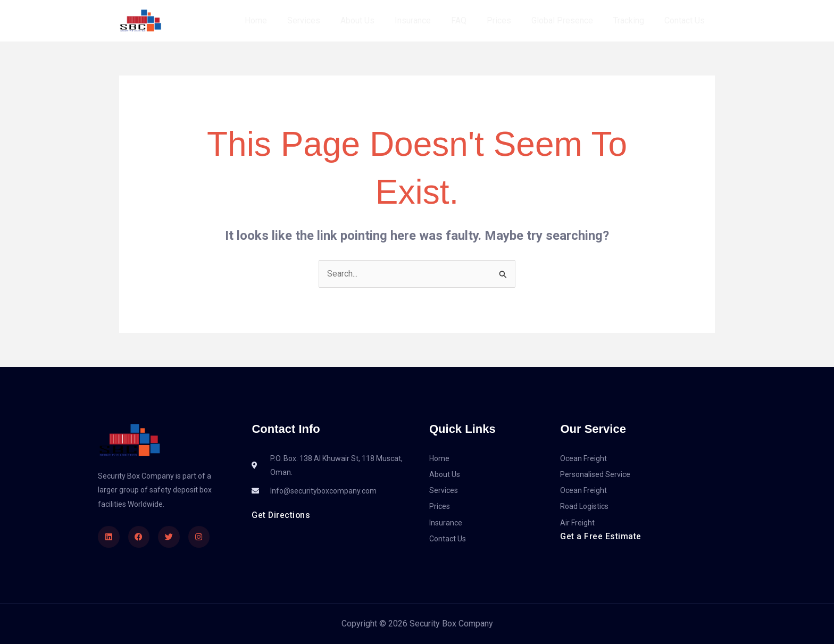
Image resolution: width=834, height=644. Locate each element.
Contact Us (686, 20)
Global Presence (570, 20)
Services (328, 20)
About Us (378, 20)
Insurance (430, 20)
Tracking (633, 20)
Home (283, 20)
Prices (510, 20)
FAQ (473, 20)
